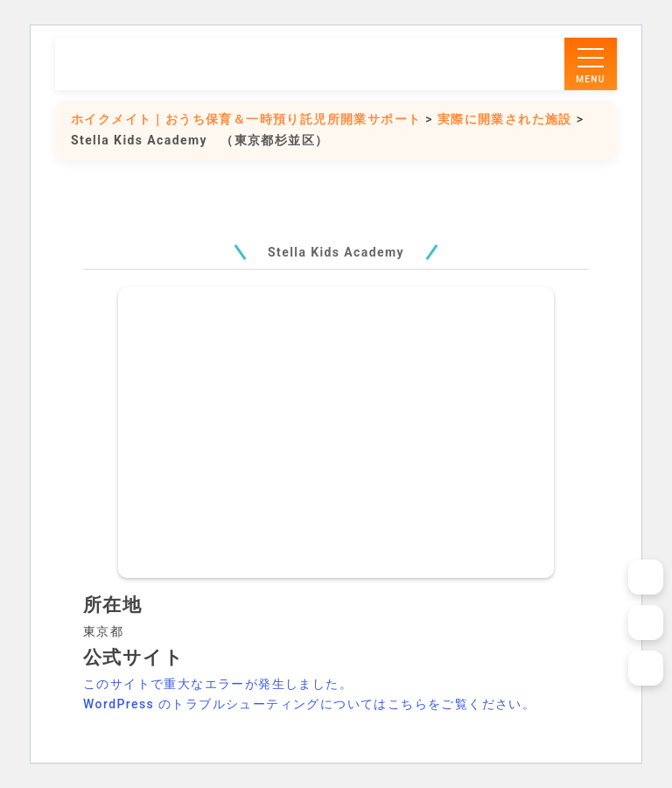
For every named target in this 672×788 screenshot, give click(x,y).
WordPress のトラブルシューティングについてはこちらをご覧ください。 (309, 704)
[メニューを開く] (591, 64)
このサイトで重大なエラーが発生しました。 (218, 684)
